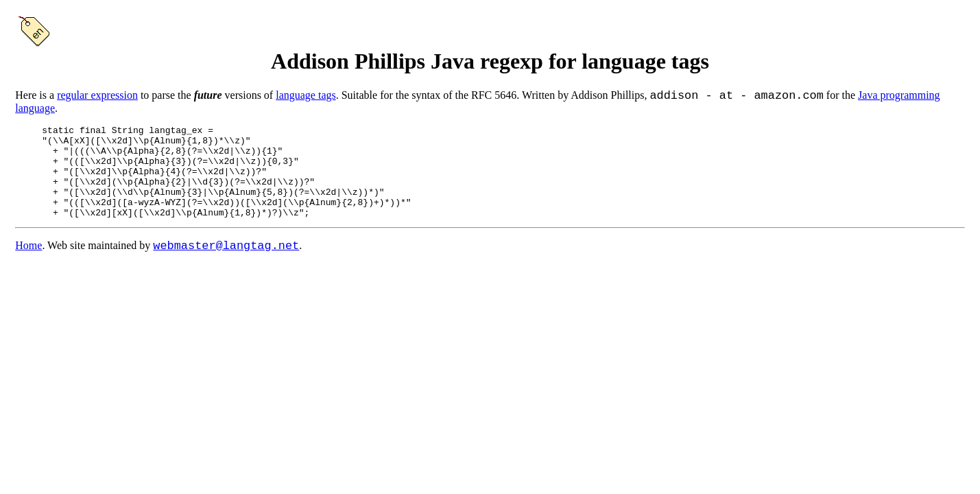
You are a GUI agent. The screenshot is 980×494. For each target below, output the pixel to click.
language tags (306, 98)
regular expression (97, 98)
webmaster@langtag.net (226, 269)
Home (28, 269)
